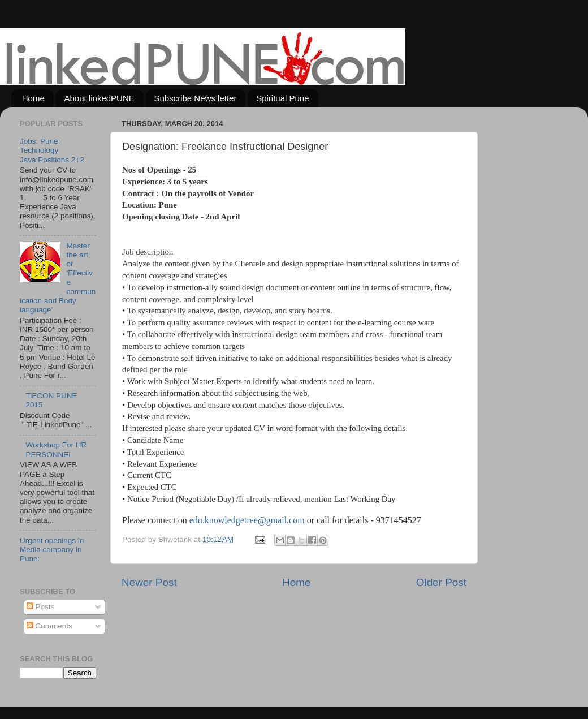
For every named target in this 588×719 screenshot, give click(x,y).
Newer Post (149, 582)
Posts (41, 607)
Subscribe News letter (196, 98)
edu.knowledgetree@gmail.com (247, 520)
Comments (49, 626)
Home (33, 98)
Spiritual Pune (282, 98)
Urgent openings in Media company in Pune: (52, 550)
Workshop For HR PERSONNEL (56, 449)
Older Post (441, 582)
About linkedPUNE (100, 98)
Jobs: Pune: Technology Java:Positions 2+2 (52, 150)
